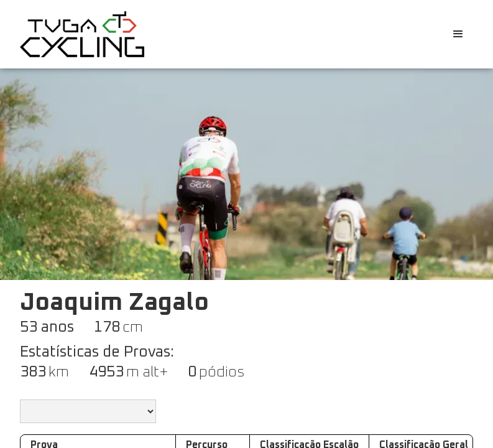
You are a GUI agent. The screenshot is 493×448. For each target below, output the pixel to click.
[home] (82, 34)
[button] (458, 34)
